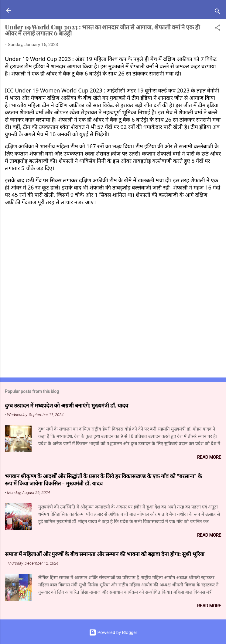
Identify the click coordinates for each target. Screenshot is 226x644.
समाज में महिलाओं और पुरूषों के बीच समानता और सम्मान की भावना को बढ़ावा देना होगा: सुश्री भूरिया (105, 554)
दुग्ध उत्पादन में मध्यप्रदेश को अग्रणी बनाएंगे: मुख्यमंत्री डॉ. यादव (67, 405)
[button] (217, 29)
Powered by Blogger (113, 632)
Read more (209, 457)
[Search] (217, 12)
